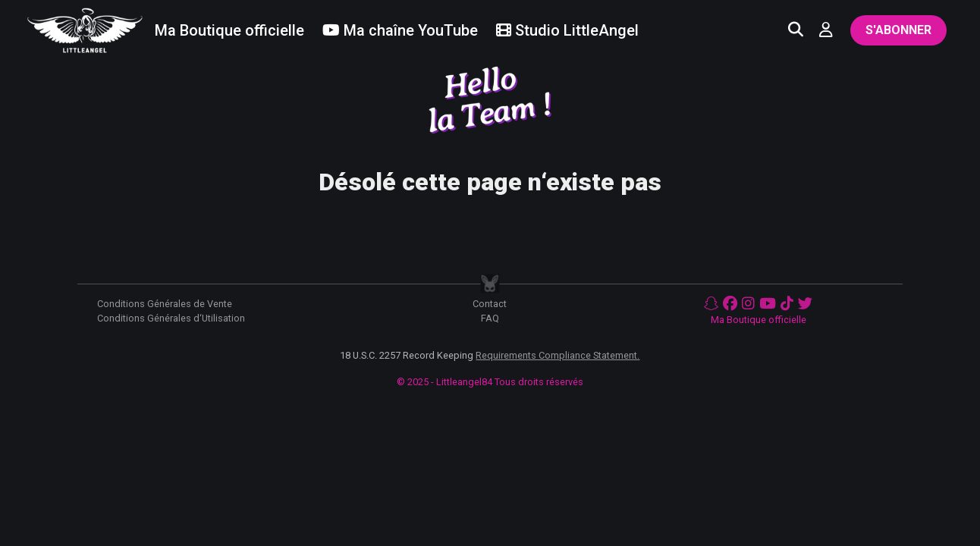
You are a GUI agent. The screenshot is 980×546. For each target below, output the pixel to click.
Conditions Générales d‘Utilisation (171, 318)
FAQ (490, 318)
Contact (490, 304)
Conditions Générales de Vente (165, 304)
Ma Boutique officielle (759, 320)
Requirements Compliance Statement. (558, 355)
